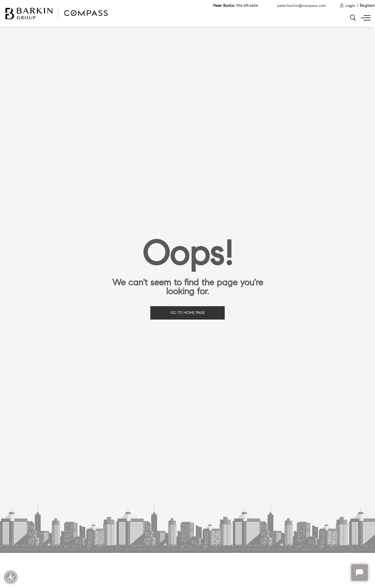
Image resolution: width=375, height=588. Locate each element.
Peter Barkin (233, 6)
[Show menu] (365, 18)
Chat (360, 573)
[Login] (347, 6)
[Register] (367, 6)
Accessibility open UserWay (11, 577)
